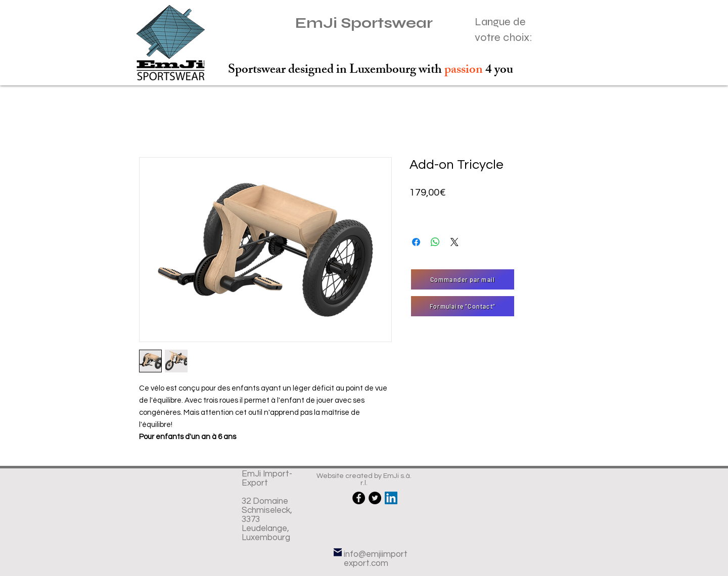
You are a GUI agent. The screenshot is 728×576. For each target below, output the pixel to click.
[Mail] (338, 552)
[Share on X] (454, 242)
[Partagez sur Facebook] (416, 242)
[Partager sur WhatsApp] (435, 242)
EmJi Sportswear (364, 23)
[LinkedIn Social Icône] (391, 498)
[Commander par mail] (463, 279)
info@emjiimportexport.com (376, 559)
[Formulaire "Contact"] (463, 306)
